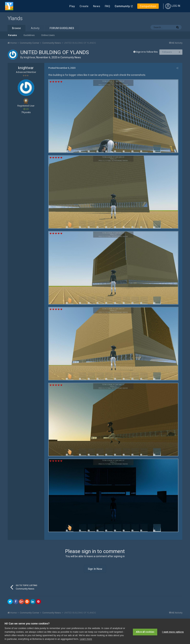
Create (84, 6)
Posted (61, 68)
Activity (35, 28)
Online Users (48, 35)
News (97, 6)
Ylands (15, 18)
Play (72, 6)
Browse (16, 28)
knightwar (29, 57)
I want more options (173, 631)
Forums (12, 35)
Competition (148, 6)
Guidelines (29, 35)
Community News (71, 57)
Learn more (86, 639)
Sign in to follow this (147, 52)
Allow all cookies (145, 631)
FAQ (108, 6)
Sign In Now (95, 578)
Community (122, 6)
